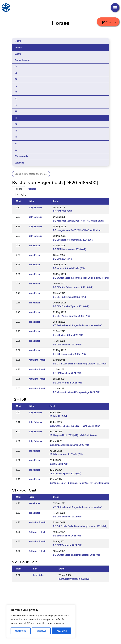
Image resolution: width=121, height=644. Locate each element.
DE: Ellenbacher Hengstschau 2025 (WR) (73, 240)
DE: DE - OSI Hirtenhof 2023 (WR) (69, 297)
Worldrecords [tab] (21, 156)
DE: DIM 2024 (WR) (62, 259)
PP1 (17, 111)
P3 (16, 105)
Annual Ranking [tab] (22, 60)
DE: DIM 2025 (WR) (62, 211)
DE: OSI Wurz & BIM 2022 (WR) (68, 335)
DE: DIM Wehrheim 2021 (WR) (68, 383)
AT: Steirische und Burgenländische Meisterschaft (78, 325)
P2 (16, 99)
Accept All (62, 631)
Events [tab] (18, 54)
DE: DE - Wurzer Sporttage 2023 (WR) (71, 316)
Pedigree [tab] (32, 189)
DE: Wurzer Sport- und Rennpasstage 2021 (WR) (77, 392)
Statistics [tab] (19, 163)
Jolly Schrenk (35, 208)
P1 (16, 92)
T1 (16, 118)
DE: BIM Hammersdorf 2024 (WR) (70, 249)
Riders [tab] (18, 41)
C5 (16, 73)
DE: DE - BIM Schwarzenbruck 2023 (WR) (73, 287)
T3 (16, 131)
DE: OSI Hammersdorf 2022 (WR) (69, 354)
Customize (21, 631)
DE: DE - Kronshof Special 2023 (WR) (71, 306)
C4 (16, 67)
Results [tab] (19, 189)
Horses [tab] (18, 47)
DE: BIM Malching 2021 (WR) (67, 373)
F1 (16, 79)
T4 (16, 137)
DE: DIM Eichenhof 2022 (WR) (68, 345)
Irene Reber (34, 246)
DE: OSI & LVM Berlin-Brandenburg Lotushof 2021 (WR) (80, 364)
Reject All (41, 631)
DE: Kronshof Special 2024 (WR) (69, 268)
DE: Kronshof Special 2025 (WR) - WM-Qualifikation (78, 221)
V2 (16, 150)
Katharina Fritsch (37, 360)
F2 (16, 86)
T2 (16, 124)
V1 (16, 144)
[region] (41, 621)
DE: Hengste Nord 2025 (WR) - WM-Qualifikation (77, 230)
